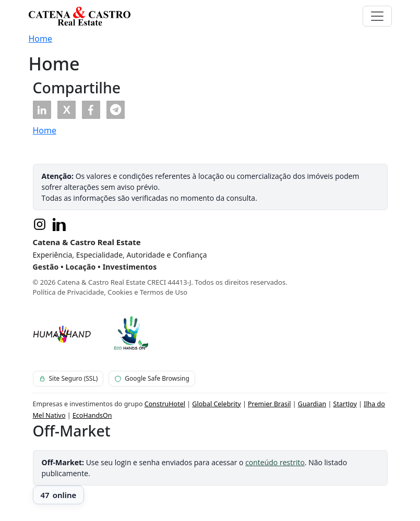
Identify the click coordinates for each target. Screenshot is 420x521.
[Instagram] (40, 224)
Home (41, 39)
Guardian (312, 404)
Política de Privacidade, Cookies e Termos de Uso (110, 292)
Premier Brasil (269, 404)
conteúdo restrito (275, 462)
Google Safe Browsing (152, 378)
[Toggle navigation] (377, 16)
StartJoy (345, 404)
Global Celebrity (216, 404)
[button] (42, 110)
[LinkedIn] (59, 224)
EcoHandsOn (92, 415)
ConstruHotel (165, 404)
